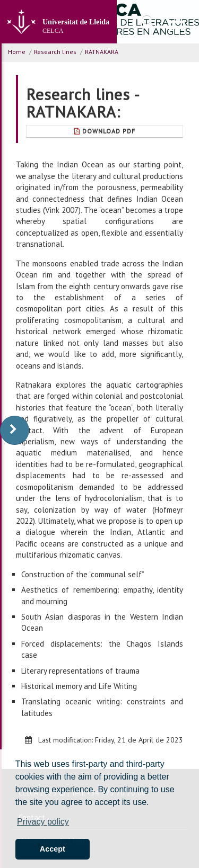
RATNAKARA (102, 52)
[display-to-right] (15, 430)
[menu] (176, 22)
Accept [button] (53, 849)
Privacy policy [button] (43, 822)
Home (17, 52)
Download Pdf (105, 131)
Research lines (55, 52)
